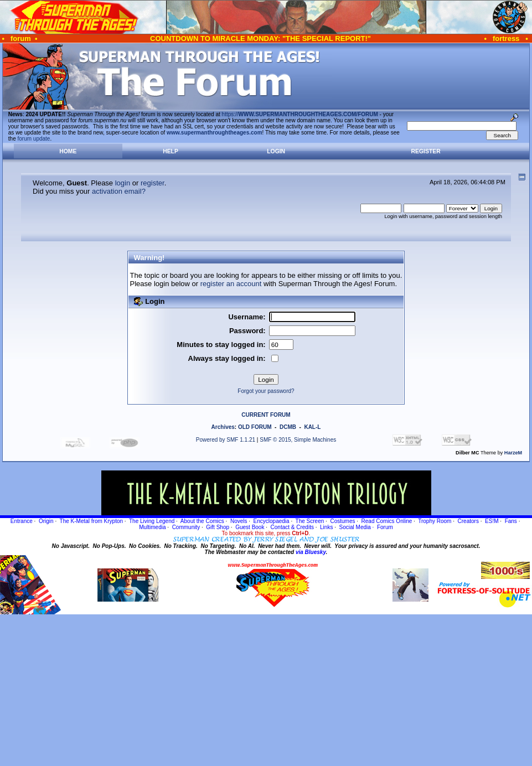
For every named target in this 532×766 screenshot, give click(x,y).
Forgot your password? (266, 391)
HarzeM (513, 453)
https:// (300, 114)
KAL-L (312, 427)
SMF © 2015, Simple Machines (298, 440)
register (153, 183)
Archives (223, 427)
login (123, 183)
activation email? (119, 191)
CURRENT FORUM (266, 415)
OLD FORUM (255, 427)
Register (426, 151)
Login (276, 151)
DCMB (288, 427)
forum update (34, 139)
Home (68, 151)
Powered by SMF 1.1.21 (226, 440)
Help (171, 151)
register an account (231, 284)
